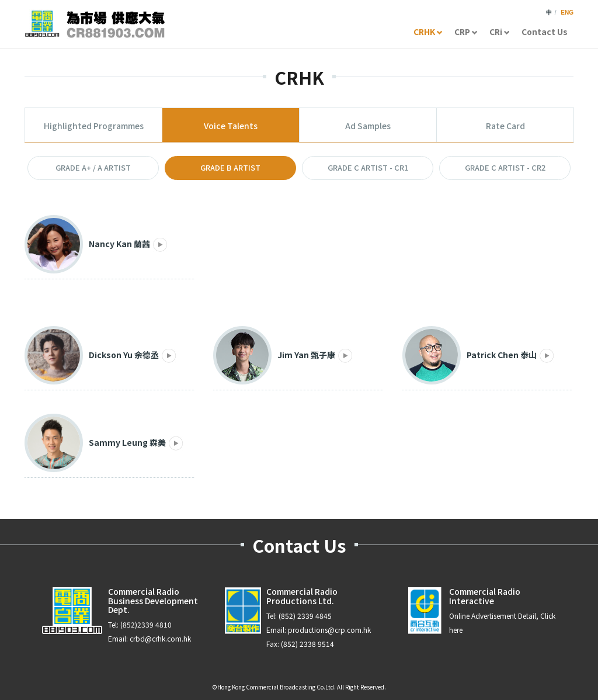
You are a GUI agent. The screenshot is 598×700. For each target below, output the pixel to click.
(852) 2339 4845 (305, 616)
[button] (93, 168)
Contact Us (545, 32)
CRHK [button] (428, 32)
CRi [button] (500, 32)
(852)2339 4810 (146, 624)
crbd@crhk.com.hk (160, 638)
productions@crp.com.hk (329, 630)
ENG (567, 13)
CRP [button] (466, 32)
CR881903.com (95, 24)
